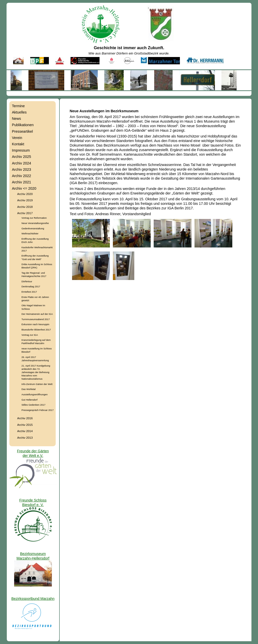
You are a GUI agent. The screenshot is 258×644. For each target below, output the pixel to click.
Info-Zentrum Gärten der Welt (37, 384)
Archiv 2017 (25, 213)
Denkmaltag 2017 (31, 286)
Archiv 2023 (21, 170)
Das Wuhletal (28, 389)
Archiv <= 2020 (24, 188)
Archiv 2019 (25, 200)
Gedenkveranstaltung (33, 228)
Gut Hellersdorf (29, 400)
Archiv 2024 (21, 163)
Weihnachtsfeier (30, 233)
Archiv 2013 (25, 438)
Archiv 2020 (25, 194)
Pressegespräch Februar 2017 (37, 410)
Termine (18, 106)
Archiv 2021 (21, 182)
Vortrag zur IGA (30, 335)
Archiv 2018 (25, 207)
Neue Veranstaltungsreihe (35, 223)
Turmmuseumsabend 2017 (36, 319)
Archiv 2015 (25, 425)
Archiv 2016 (25, 418)
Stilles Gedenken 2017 (33, 405)
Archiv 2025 (21, 157)
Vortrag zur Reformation (34, 218)
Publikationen (23, 125)
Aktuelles (19, 112)
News (16, 119)
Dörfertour (27, 281)
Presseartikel (22, 131)
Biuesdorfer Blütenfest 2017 (36, 330)
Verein (17, 138)
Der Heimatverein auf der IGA (37, 314)
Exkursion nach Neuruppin (35, 324)
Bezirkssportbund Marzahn (33, 599)
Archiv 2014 (25, 431)
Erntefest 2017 (29, 292)
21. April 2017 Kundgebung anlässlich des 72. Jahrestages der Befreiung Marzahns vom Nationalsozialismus (36, 372)
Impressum (21, 150)
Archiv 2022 (21, 176)
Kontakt (18, 144)
